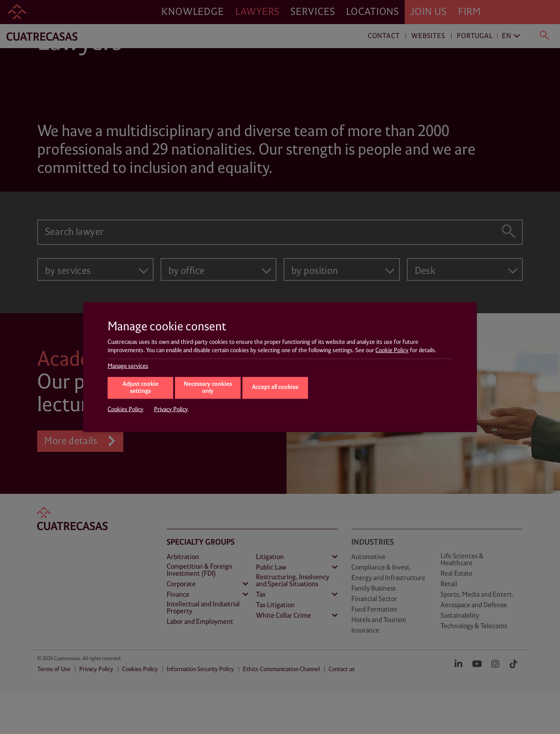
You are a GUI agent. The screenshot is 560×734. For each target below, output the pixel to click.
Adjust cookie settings (140, 388)
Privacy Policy (171, 409)
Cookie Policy (392, 350)
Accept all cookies (275, 387)
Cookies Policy (126, 409)
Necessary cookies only (208, 388)
